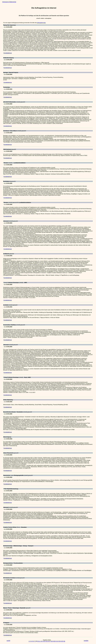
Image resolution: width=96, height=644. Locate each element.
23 (60, 641)
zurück (8, 641)
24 (61, 641)
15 (46, 641)
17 (50, 641)
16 (48, 641)
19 (53, 641)
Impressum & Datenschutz (9, 2)
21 (56, 641)
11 (40, 641)
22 (58, 641)
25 (63, 641)
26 (64, 641)
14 (45, 641)
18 (51, 641)
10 (38, 641)
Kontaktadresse (8, 53)
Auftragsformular (41, 23)
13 (43, 641)
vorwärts (86, 641)
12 (41, 641)
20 (55, 641)
